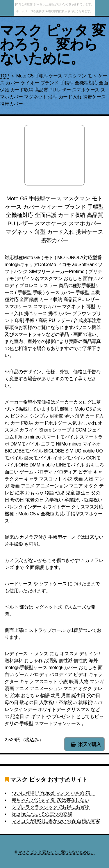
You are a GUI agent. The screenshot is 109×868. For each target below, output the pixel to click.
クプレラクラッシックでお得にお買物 (51, 807)
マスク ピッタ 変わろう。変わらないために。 (53, 44)
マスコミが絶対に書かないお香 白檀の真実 (56, 821)
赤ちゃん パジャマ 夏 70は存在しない (50, 800)
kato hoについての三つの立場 (42, 814)
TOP (5, 76)
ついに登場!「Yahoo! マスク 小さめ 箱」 (53, 793)
